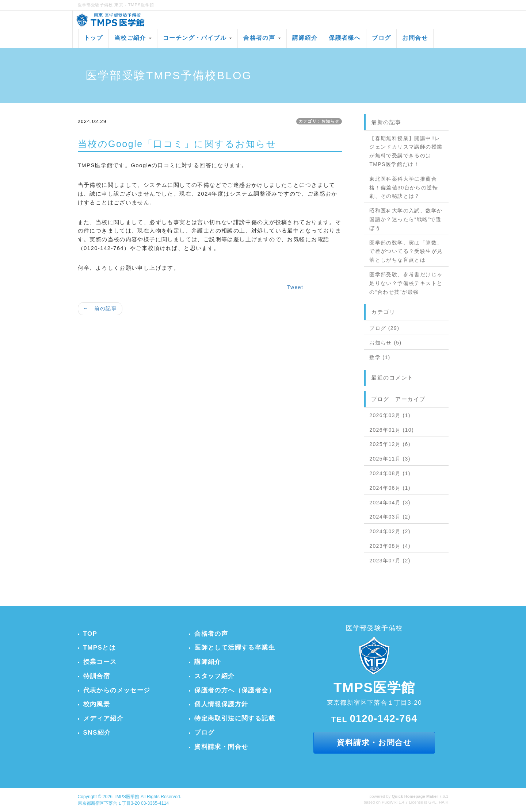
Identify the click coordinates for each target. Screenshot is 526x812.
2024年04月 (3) (390, 503)
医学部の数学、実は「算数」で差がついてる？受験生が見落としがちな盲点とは (406, 251)
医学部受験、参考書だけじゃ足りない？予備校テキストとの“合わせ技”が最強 (406, 283)
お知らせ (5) (385, 343)
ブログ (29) (384, 328)
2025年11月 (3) (390, 459)
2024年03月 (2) (390, 517)
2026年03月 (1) (390, 415)
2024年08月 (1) (390, 473)
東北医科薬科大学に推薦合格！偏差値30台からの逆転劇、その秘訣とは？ (404, 188)
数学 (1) (380, 357)
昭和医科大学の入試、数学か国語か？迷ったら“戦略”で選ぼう (406, 219)
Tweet (295, 287)
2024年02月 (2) (390, 531)
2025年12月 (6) (390, 444)
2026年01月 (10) (392, 430)
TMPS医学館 (126, 797)
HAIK (443, 802)
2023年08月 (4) (390, 546)
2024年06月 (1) (390, 488)
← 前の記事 (100, 308)
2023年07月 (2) (390, 561)
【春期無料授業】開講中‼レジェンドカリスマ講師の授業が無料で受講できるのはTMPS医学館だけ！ (406, 151)
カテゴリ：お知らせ (319, 121)
